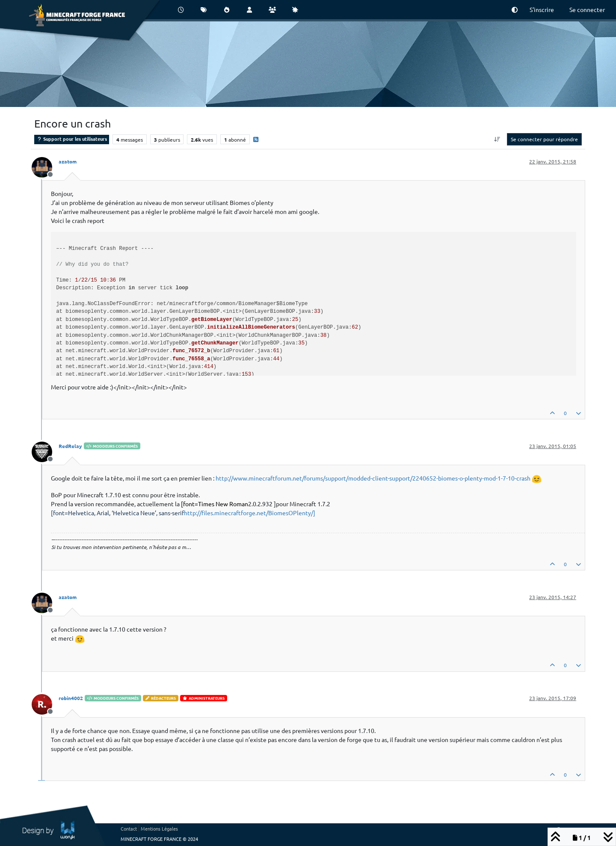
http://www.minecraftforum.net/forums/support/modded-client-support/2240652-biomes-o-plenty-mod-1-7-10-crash (373, 478)
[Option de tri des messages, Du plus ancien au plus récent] (497, 139)
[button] (515, 10)
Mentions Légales (159, 828)
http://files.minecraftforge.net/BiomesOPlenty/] (183, 513)
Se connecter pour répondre (544, 139)
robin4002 (71, 698)
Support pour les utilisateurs (72, 139)
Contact (129, 828)
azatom (68, 161)
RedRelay (70, 446)
